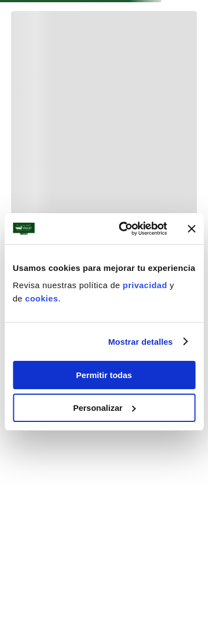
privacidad (146, 285)
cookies (41, 298)
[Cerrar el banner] (191, 229)
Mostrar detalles (141, 342)
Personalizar (105, 408)
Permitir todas (104, 375)
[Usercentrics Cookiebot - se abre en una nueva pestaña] (124, 229)
